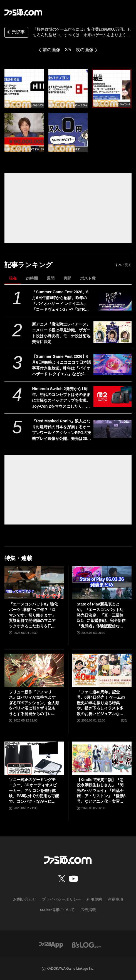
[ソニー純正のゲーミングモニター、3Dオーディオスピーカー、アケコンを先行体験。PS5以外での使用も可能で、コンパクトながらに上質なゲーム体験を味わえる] (34, 758)
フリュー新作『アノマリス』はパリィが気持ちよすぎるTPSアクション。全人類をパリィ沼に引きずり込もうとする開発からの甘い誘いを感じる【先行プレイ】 (34, 703)
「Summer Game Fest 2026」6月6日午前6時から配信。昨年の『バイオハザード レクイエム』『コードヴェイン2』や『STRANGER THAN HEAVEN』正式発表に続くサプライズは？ (61, 301)
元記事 (15, 33)
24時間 (32, 278)
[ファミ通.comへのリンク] (23, 12)
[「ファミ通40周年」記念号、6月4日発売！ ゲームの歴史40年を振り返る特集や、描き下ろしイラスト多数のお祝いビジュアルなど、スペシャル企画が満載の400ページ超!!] (102, 670)
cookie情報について (57, 910)
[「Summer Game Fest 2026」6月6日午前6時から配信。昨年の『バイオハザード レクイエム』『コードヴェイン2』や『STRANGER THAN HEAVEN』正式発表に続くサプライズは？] (112, 300)
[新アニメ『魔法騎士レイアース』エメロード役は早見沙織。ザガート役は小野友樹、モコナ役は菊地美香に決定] (112, 332)
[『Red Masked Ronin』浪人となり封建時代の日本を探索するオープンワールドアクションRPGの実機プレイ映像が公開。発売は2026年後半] (112, 429)
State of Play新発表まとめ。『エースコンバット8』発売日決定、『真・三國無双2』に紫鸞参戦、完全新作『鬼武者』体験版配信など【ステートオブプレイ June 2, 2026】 (101, 615)
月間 (67, 278)
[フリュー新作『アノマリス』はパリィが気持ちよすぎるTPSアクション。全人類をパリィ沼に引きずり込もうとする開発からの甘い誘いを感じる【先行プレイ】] (34, 670)
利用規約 (94, 899)
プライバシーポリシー (61, 899)
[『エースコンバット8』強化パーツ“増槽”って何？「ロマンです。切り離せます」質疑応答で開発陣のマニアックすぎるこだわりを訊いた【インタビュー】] (34, 583)
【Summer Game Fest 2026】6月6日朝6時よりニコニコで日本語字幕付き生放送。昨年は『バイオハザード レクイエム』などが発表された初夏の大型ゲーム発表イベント (61, 366)
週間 (51, 278)
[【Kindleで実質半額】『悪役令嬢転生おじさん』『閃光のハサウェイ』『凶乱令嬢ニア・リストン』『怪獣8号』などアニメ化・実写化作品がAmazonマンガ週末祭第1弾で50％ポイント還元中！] (102, 758)
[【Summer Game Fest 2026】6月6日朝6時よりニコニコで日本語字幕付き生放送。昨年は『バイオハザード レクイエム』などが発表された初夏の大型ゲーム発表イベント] (112, 364)
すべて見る (123, 265)
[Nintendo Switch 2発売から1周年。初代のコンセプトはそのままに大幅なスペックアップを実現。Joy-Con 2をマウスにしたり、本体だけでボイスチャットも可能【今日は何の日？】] (112, 397)
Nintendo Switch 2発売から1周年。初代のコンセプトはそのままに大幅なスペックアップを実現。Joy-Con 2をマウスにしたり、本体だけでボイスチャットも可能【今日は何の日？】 (61, 398)
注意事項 (115, 899)
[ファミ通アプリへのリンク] (51, 945)
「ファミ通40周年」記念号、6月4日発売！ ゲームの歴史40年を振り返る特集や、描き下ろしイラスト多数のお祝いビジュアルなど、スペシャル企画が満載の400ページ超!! (101, 703)
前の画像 (51, 50)
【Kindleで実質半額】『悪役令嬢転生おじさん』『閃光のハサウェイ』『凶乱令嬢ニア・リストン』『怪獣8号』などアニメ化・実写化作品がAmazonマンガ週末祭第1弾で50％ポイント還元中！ (102, 791)
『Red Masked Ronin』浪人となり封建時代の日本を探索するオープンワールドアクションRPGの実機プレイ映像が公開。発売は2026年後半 (61, 430)
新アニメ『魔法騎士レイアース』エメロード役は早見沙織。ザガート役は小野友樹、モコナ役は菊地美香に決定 (61, 333)
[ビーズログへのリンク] (87, 945)
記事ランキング (29, 265)
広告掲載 (88, 910)
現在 (13, 278)
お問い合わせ (25, 899)
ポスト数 (88, 278)
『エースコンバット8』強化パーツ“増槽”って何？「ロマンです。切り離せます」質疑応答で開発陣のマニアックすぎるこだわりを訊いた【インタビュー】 (33, 615)
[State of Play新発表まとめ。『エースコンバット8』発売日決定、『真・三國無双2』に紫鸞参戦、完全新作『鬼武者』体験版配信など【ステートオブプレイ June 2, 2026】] (102, 583)
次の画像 (85, 50)
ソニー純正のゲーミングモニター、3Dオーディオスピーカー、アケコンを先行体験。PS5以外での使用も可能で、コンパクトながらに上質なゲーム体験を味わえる (34, 791)
